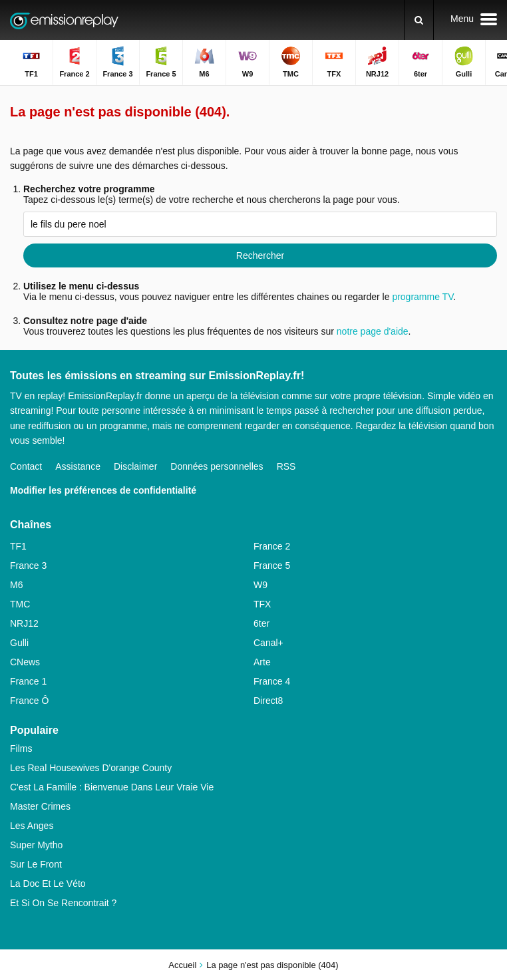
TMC (20, 604)
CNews (25, 662)
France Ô (29, 701)
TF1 (18, 546)
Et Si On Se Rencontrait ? (63, 903)
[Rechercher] (419, 20)
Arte (262, 662)
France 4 (272, 681)
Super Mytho (36, 845)
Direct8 (268, 701)
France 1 (28, 681)
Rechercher (260, 255)
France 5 (272, 566)
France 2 (272, 546)
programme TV (422, 297)
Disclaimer (135, 466)
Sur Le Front (36, 864)
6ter (261, 623)
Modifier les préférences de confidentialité (103, 490)
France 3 (28, 566)
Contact (26, 466)
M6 (16, 585)
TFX (262, 604)
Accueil (182, 965)
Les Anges (32, 826)
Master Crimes (40, 806)
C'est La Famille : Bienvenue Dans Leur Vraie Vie (112, 787)
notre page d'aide (371, 331)
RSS (286, 466)
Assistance (78, 466)
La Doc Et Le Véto (48, 884)
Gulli (19, 643)
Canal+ (268, 643)
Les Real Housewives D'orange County (91, 768)
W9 (260, 585)
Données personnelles (217, 466)
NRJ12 (24, 623)
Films (21, 748)
